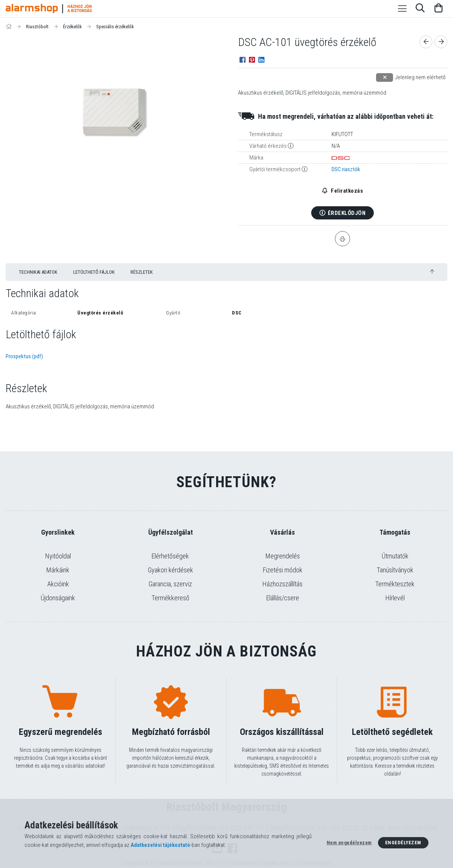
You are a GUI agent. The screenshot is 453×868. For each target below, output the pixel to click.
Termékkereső (170, 598)
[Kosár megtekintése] (438, 9)
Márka (256, 158)
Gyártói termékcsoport (275, 169)
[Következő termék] (441, 42)
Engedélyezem (403, 843)
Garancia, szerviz (170, 584)
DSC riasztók (346, 169)
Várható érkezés (268, 146)
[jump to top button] (432, 272)
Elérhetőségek (170, 556)
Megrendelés (283, 556)
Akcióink (58, 584)
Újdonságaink (58, 598)
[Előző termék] (426, 42)
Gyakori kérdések (170, 570)
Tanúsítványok (395, 570)
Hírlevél (395, 598)
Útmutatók (395, 556)
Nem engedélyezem (349, 843)
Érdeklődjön (347, 213)
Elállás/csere (283, 598)
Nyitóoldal (58, 556)
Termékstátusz (266, 134)
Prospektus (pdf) (24, 356)
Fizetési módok (283, 570)
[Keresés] (420, 9)
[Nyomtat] (342, 239)
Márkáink (58, 570)
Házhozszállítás (283, 584)
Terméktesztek (395, 584)
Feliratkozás (346, 191)
